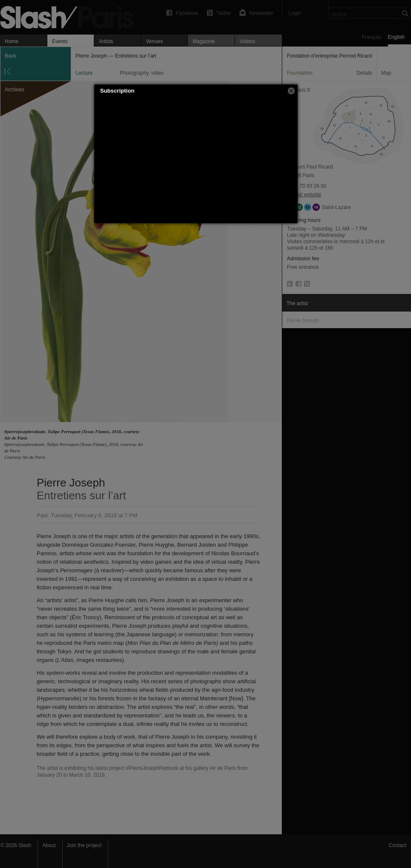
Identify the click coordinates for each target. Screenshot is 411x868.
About (49, 845)
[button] (291, 91)
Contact (398, 845)
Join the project (84, 845)
